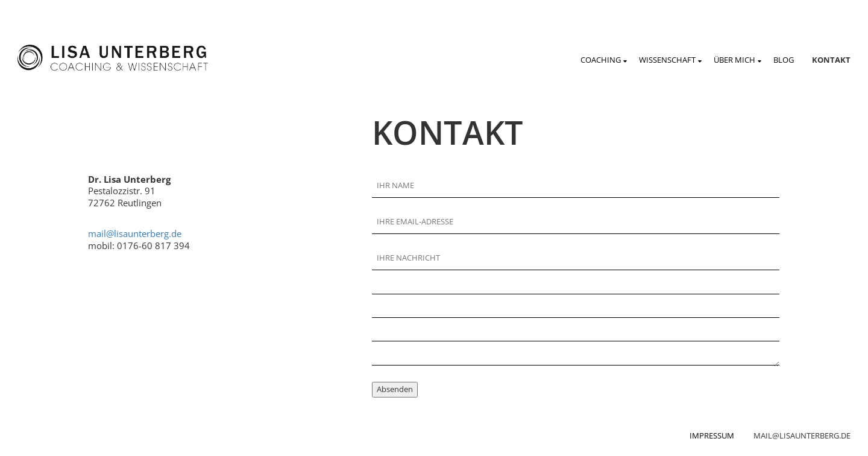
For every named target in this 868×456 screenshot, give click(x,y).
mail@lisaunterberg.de (135, 233)
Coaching (601, 60)
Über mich (734, 60)
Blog (784, 60)
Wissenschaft (667, 60)
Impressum (712, 435)
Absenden (395, 389)
